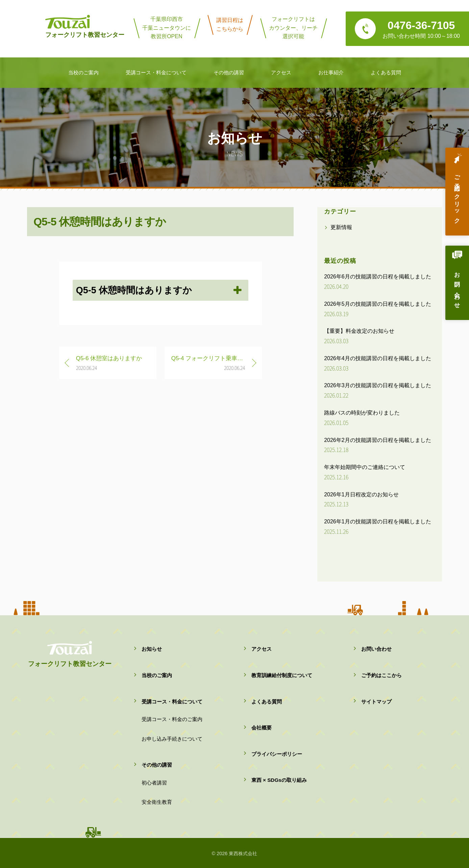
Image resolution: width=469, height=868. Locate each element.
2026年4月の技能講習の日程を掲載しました (378, 358)
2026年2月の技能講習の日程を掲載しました (378, 440)
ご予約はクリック (457, 196)
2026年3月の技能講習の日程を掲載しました (378, 385)
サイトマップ (376, 702)
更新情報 (341, 227)
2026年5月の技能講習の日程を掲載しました (378, 304)
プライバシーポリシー (277, 754)
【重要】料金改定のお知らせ (359, 331)
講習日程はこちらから (230, 24)
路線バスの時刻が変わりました (362, 413)
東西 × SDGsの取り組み (279, 780)
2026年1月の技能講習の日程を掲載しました (378, 522)
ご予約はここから (381, 675)
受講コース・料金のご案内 (172, 719)
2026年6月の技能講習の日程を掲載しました (378, 277)
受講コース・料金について (172, 702)
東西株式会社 (243, 853)
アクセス (262, 649)
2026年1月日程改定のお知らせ (361, 494)
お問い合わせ (457, 288)
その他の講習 (157, 765)
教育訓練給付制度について (282, 675)
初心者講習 (154, 783)
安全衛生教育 (157, 802)
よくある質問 (267, 702)
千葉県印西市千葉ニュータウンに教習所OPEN (167, 28)
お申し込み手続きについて (172, 739)
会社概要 (262, 728)
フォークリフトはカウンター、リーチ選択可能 (293, 28)
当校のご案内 (157, 675)
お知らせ (152, 649)
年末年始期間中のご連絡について (365, 467)
